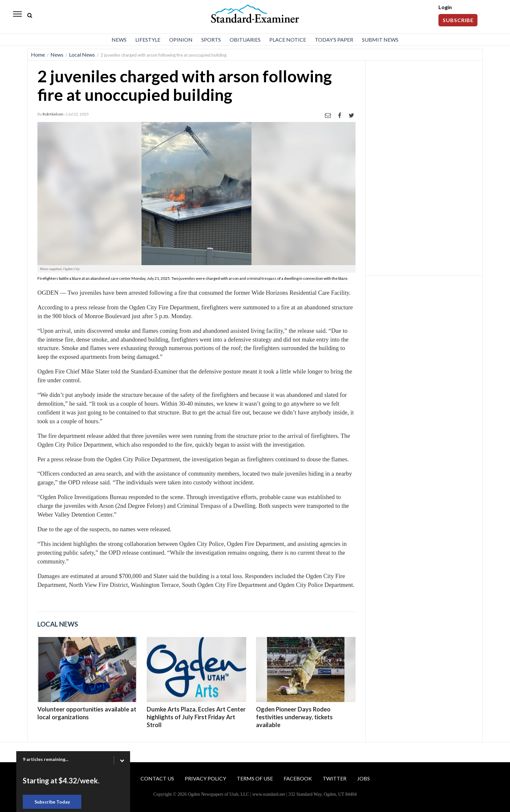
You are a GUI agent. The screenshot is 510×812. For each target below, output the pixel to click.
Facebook (298, 778)
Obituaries (245, 40)
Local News (82, 54)
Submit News (380, 40)
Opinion (181, 40)
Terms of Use (255, 778)
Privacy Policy (205, 778)
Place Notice (288, 40)
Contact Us (157, 778)
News (119, 40)
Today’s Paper (334, 40)
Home (38, 54)
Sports (211, 40)
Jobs (363, 778)
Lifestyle (148, 40)
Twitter (335, 778)
